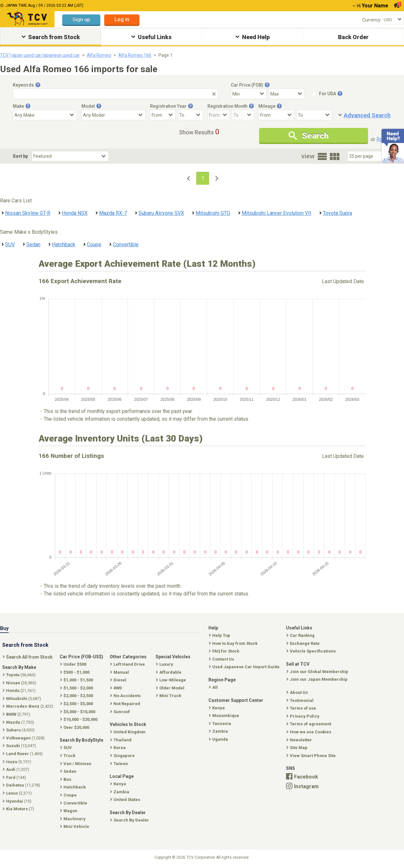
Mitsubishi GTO (213, 213)
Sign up (81, 19)
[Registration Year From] (163, 115)
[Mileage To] (314, 115)
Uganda (219, 739)
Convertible (126, 244)
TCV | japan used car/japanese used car (40, 55)
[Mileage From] (276, 115)
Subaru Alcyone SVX (161, 213)
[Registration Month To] (243, 115)
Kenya (217, 708)
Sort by (20, 156)
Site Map (298, 748)
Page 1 (165, 55)
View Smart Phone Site (312, 756)
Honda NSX (75, 213)
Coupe (94, 244)
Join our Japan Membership (318, 679)
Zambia (219, 731)
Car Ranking (301, 635)
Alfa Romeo (99, 55)
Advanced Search (367, 115)
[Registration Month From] (219, 115)
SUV (10, 244)
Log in (122, 19)
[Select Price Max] (287, 94)
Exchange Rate (304, 643)
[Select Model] (114, 115)
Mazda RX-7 (113, 213)
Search (309, 136)
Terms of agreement (309, 724)
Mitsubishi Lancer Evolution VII (277, 213)
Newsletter (300, 740)
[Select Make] (45, 115)
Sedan (33, 244)
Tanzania (221, 724)
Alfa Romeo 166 (135, 55)
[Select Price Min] (249, 94)
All (214, 687)
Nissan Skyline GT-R (28, 213)
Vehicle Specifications (312, 651)
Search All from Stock (28, 657)
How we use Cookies (309, 732)
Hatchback (64, 244)
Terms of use (302, 708)
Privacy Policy (303, 716)
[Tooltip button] (38, 85)
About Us (298, 692)
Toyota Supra (337, 213)
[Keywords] (115, 94)
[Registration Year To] (190, 115)
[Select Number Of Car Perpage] (369, 156)
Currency (371, 20)
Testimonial (301, 700)
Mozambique (225, 716)
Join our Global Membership (318, 672)
